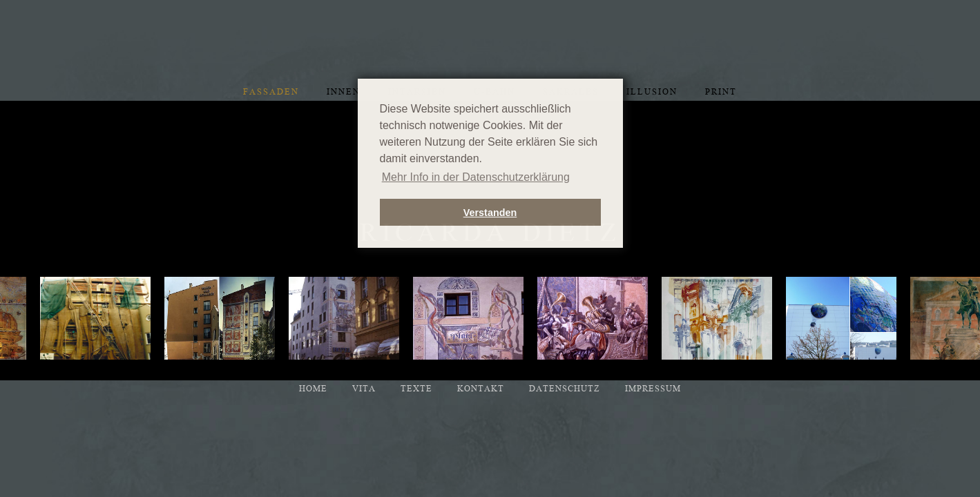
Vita (364, 389)
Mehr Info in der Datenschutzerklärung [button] (476, 177)
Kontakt (481, 389)
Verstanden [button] (490, 213)
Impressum (653, 389)
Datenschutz (565, 389)
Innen (344, 92)
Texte (416, 389)
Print (721, 92)
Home (313, 389)
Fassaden (271, 92)
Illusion (652, 92)
